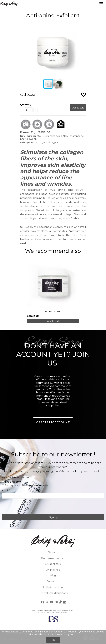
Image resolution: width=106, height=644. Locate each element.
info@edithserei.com (53, 587)
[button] (83, 27)
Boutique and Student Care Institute (25, 485)
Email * (6, 491)
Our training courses (53, 558)
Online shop (53, 570)
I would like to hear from (17, 478)
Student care (53, 564)
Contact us (53, 581)
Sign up (53, 517)
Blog (53, 576)
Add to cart (78, 108)
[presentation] (53, 507)
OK (53, 640)
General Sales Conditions (53, 593)
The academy (11, 482)
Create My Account (53, 422)
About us (53, 552)
